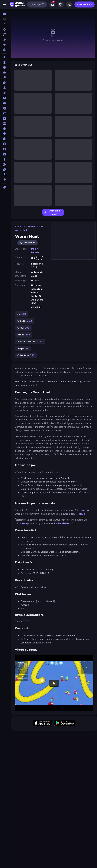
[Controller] (4, 103)
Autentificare (85, 4)
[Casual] (4, 88)
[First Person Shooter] (4, 113)
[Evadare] (4, 108)
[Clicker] (4, 93)
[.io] (4, 139)
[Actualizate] (4, 34)
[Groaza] (4, 129)
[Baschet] (4, 73)
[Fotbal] (4, 124)
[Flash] (4, 118)
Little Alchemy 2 (64, 523)
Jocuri (18, 226)
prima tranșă (22, 523)
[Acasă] (4, 14)
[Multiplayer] (4, 45)
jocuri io (84, 510)
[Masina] (4, 149)
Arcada (31, 226)
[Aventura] (4, 67)
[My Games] (61, 4)
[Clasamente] (4, 50)
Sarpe (40, 226)
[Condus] (4, 98)
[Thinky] (4, 180)
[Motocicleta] (4, 159)
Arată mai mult (52, 212)
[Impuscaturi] (4, 134)
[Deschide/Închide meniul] (5, 4)
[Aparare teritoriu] (4, 62)
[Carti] (4, 83)
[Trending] (4, 29)
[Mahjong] (4, 144)
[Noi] (4, 24)
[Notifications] (52, 4)
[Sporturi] (4, 169)
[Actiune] (4, 57)
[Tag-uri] (4, 187)
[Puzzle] (4, 164)
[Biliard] (4, 78)
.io (24, 226)
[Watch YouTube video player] (54, 683)
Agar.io (81, 514)
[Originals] (4, 39)
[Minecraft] (4, 154)
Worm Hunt (21, 230)
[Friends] (69, 4)
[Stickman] (4, 174)
